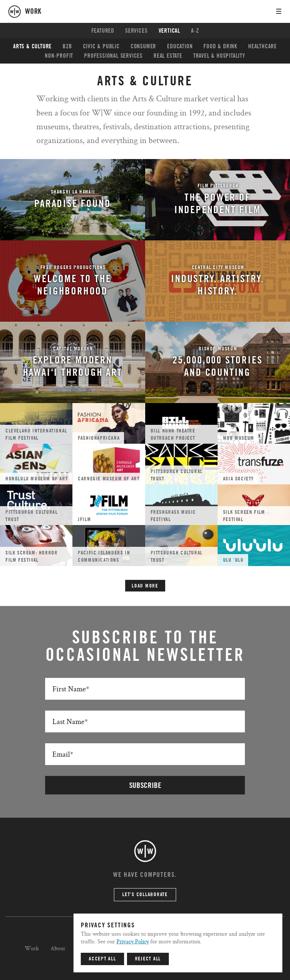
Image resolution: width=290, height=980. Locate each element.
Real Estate (168, 56)
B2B (67, 46)
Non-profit (59, 56)
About (58, 948)
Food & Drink (220, 46)
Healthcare (263, 46)
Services (136, 31)
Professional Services (113, 56)
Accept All (102, 959)
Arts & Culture (32, 46)
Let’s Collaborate (145, 895)
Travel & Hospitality (219, 56)
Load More (145, 586)
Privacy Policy (133, 941)
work (33, 12)
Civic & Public (101, 46)
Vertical (169, 31)
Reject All (148, 959)
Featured (103, 31)
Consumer (143, 46)
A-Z (195, 31)
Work (32, 948)
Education (180, 46)
